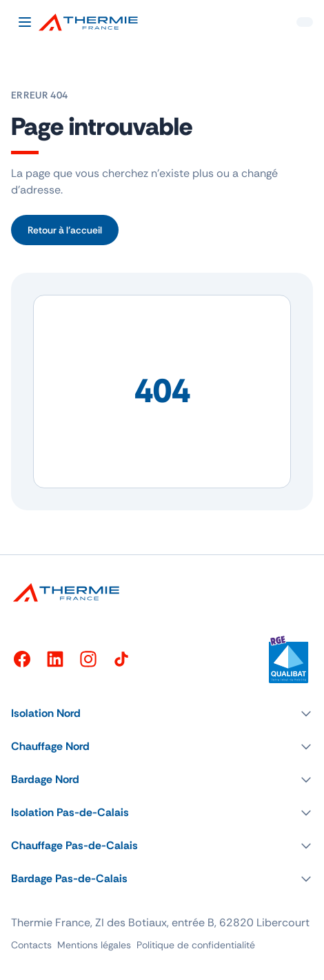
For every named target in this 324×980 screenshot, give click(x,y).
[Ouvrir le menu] (25, 22)
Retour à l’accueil (65, 230)
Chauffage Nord (50, 746)
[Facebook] (22, 659)
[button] (162, 713)
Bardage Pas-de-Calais (69, 878)
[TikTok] (121, 659)
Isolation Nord (46, 713)
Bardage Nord (45, 779)
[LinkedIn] (55, 659)
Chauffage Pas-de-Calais (74, 845)
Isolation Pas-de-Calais (70, 812)
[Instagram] (88, 659)
